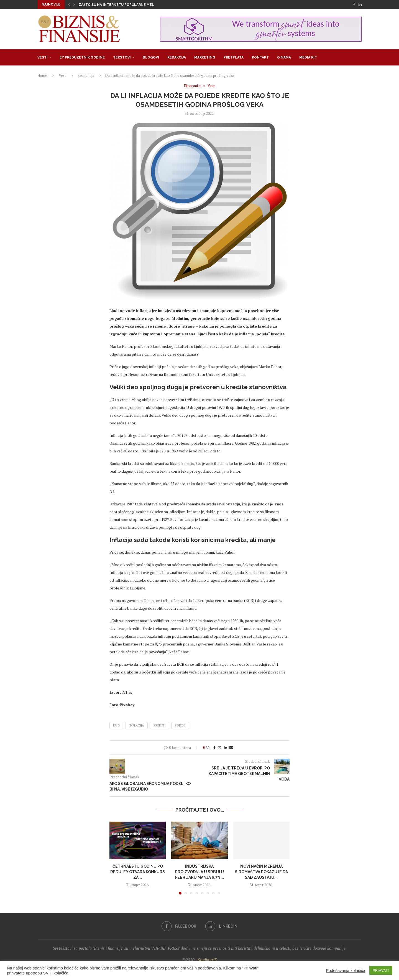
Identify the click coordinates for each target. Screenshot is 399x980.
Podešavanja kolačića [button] (346, 971)
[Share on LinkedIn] (226, 747)
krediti (159, 725)
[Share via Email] (231, 747)
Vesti (43, 57)
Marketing (205, 57)
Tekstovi (122, 57)
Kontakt (260, 57)
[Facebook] (354, 4)
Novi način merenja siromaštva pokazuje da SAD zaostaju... (261, 872)
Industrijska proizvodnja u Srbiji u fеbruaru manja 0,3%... (199, 872)
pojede (180, 725)
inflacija (137, 725)
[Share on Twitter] (220, 747)
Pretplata (234, 57)
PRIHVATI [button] (381, 970)
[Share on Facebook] (214, 747)
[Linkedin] (360, 4)
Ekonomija (86, 75)
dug (116, 725)
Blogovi (151, 57)
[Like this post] (208, 747)
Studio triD (208, 960)
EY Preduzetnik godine (82, 57)
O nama (284, 57)
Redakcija (177, 57)
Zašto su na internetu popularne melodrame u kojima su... (136, 5)
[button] (69, 4)
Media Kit (308, 57)
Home (42, 75)
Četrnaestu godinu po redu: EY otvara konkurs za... (138, 872)
